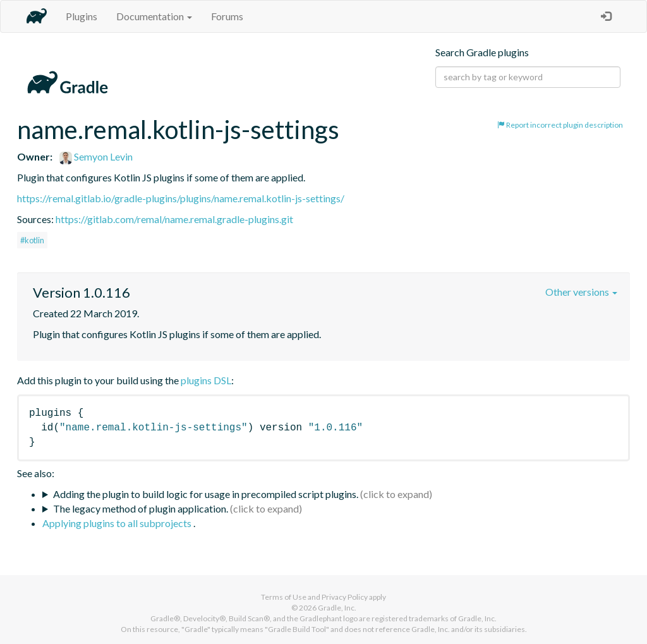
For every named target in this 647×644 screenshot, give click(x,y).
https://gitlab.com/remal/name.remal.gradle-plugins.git (174, 219)
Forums (227, 16)
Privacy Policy (345, 597)
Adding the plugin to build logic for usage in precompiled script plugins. (206, 494)
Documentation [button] (154, 16)
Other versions (581, 292)
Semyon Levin (96, 156)
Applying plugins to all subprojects (118, 523)
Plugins (82, 16)
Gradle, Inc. (337, 608)
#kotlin (32, 240)
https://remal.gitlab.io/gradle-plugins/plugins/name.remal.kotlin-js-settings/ (181, 198)
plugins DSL (206, 380)
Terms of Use (284, 597)
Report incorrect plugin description (560, 125)
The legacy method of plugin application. (141, 508)
